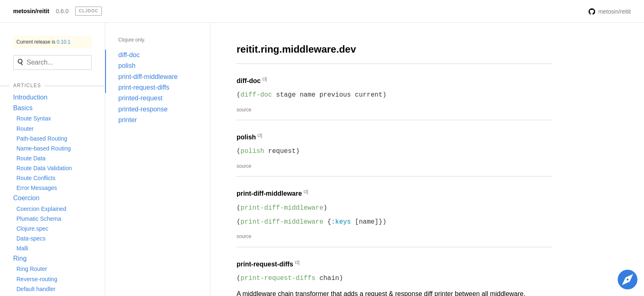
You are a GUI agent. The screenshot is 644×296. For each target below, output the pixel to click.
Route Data (31, 158)
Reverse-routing (37, 279)
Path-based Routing (42, 139)
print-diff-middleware (148, 77)
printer (128, 120)
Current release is (43, 42)
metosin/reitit (31, 11)
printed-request (140, 98)
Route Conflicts (36, 178)
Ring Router (32, 269)
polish (127, 66)
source (244, 110)
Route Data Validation (44, 168)
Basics (23, 108)
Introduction (30, 97)
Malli (22, 248)
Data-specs (31, 238)
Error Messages (37, 188)
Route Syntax (34, 118)
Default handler (36, 289)
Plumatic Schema (39, 219)
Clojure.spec (32, 229)
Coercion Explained (41, 209)
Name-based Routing (44, 148)
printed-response (143, 109)
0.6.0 (62, 11)
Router (25, 129)
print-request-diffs (144, 87)
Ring (20, 258)
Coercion (26, 198)
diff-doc (129, 55)
